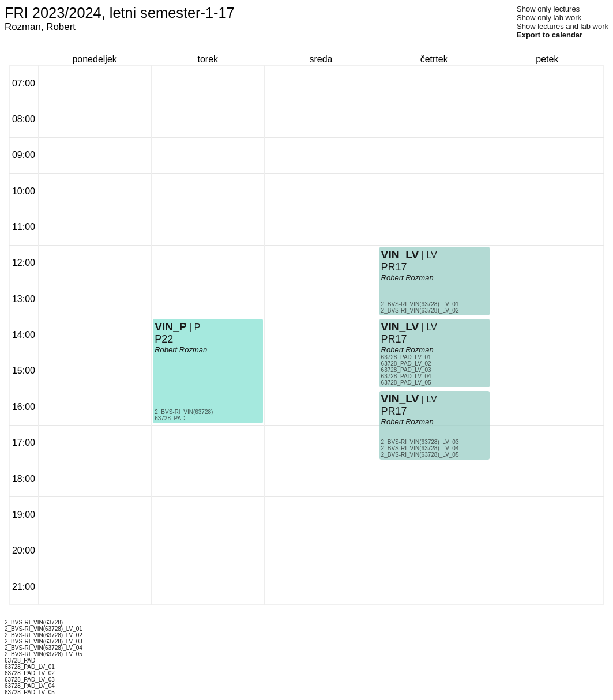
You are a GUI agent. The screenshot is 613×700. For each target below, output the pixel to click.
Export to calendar (550, 35)
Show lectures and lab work (563, 26)
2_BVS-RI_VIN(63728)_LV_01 (420, 304)
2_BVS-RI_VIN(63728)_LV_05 (420, 455)
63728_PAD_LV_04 (406, 376)
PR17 (394, 267)
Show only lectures (548, 9)
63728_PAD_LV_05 (406, 383)
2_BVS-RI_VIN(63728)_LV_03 (420, 442)
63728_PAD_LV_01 (406, 357)
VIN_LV (400, 255)
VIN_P (170, 327)
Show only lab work (549, 18)
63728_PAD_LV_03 (406, 370)
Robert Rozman (181, 350)
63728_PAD (170, 418)
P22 (164, 339)
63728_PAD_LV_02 (406, 364)
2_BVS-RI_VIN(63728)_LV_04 (420, 448)
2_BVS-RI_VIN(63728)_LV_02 (420, 311)
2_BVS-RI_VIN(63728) (184, 412)
